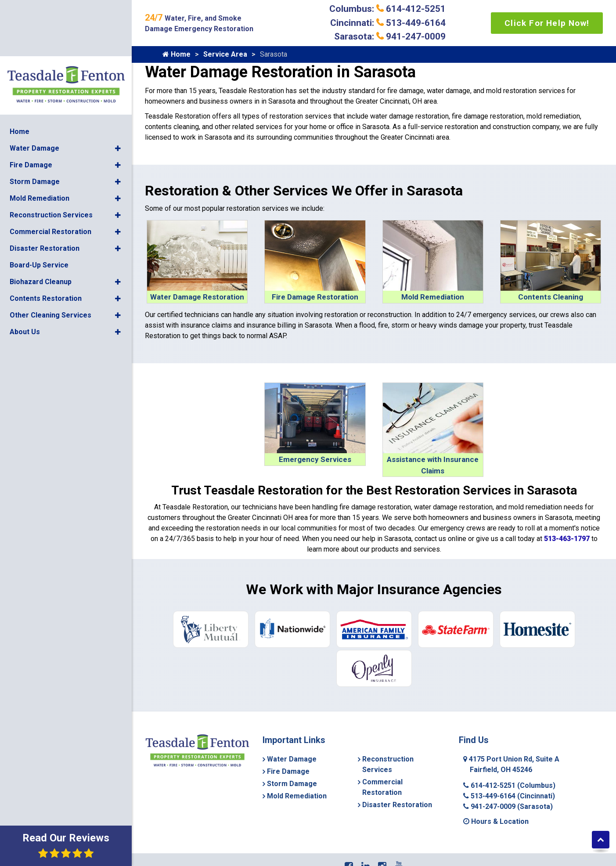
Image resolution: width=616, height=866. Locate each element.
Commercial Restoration (50, 169)
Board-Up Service (39, 202)
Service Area (225, 54)
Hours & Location (496, 821)
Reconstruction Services (51, 152)
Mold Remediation (40, 135)
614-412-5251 (509, 785)
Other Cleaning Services (50, 252)
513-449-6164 (509, 796)
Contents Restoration (46, 236)
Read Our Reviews (66, 845)
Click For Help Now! (547, 23)
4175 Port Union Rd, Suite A (511, 764)
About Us (25, 269)
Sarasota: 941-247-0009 (390, 36)
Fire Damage (31, 102)
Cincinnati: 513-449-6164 (388, 23)
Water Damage (34, 85)
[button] (118, 86)
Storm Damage (35, 119)
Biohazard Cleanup (41, 219)
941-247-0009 (508, 806)
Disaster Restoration (45, 186)
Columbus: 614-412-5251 (387, 9)
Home (20, 69)
